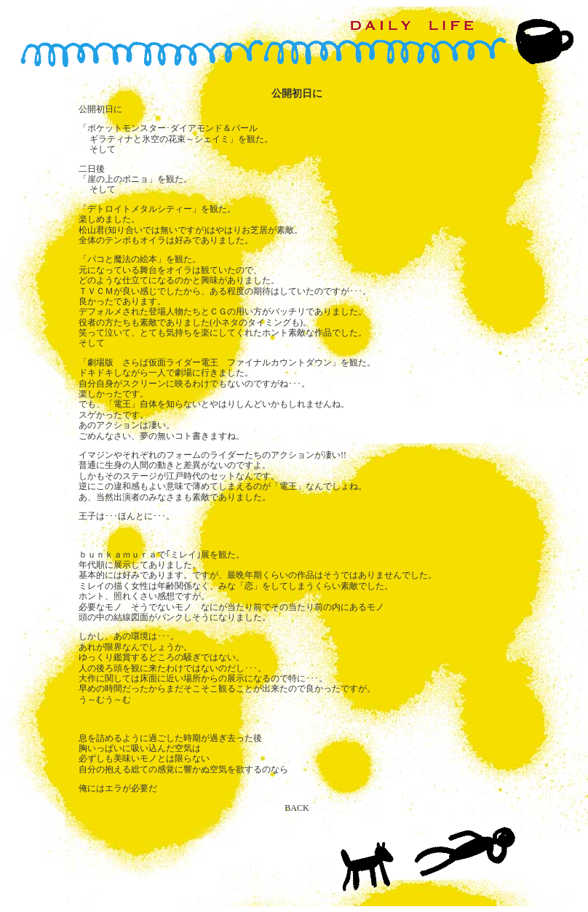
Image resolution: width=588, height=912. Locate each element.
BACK (297, 808)
